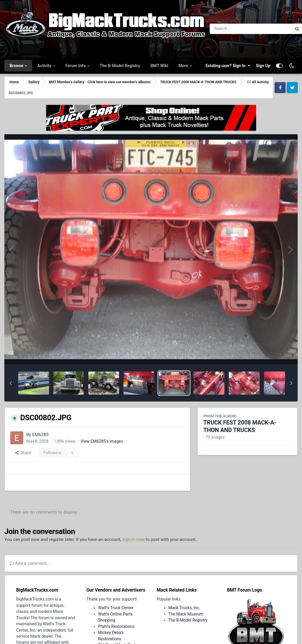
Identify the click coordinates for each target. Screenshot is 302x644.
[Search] (235, 29)
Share (23, 453)
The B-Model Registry (120, 66)
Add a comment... (30, 563)
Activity (45, 66)
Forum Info (76, 66)
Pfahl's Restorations (116, 626)
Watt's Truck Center (116, 608)
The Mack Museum (186, 614)
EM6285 (41, 435)
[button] (11, 383)
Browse (17, 66)
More (184, 66)
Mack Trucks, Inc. (184, 608)
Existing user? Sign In (228, 66)
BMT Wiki (159, 66)
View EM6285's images (102, 441)
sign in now (134, 539)
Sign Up (263, 66)
